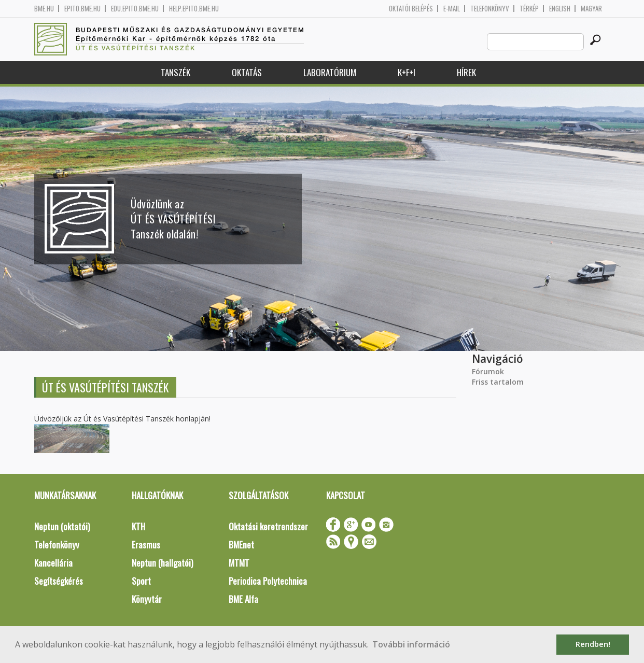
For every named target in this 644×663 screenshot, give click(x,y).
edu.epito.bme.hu (135, 9)
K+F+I (407, 72)
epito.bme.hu (82, 9)
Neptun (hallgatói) (162, 563)
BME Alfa (243, 599)
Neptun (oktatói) (62, 526)
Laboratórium (330, 72)
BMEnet (241, 545)
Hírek (466, 72)
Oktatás (247, 72)
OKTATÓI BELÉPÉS (411, 9)
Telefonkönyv (490, 9)
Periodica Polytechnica (268, 581)
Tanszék (176, 72)
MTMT (239, 563)
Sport (141, 581)
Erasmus (146, 545)
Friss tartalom (498, 382)
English (560, 9)
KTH (138, 526)
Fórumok (488, 371)
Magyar (591, 9)
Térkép (529, 9)
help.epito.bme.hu (194, 9)
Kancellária (53, 563)
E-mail (452, 9)
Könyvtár (147, 599)
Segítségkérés (59, 581)
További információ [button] (411, 644)
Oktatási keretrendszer (268, 526)
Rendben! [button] (593, 644)
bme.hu (44, 9)
